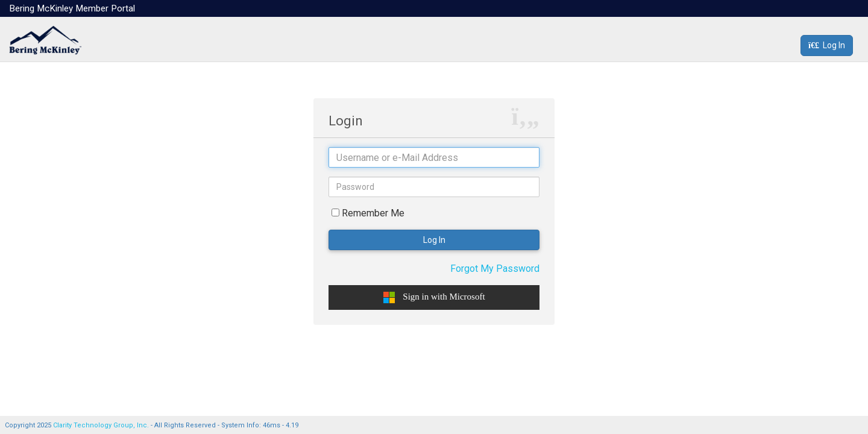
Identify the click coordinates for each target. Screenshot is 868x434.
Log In (827, 45)
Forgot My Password (495, 269)
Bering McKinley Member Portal (72, 8)
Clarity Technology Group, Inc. (101, 425)
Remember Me (373, 213)
